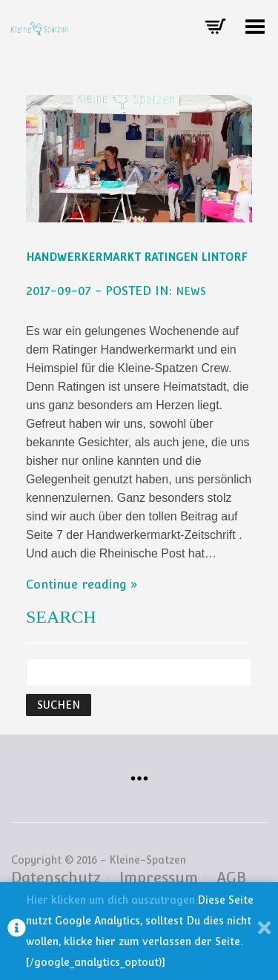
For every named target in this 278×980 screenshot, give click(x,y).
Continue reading (76, 585)
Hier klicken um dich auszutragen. (112, 900)
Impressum (159, 878)
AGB (231, 878)
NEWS (191, 291)
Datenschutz (56, 878)
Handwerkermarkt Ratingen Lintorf (136, 257)
